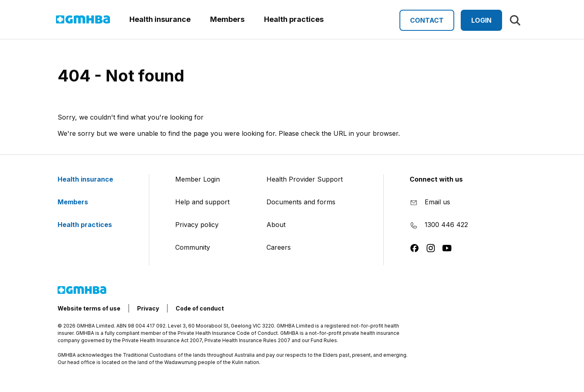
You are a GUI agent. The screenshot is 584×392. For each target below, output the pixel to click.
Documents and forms (301, 202)
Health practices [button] (294, 19)
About (276, 225)
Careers (279, 247)
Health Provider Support (305, 179)
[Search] (515, 20)
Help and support (202, 202)
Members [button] (227, 19)
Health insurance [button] (160, 19)
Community (193, 247)
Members (78, 202)
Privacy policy (197, 225)
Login (481, 20)
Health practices (90, 225)
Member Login (198, 179)
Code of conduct (200, 308)
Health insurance (90, 179)
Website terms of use (89, 308)
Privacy (148, 308)
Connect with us (436, 179)
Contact (427, 20)
